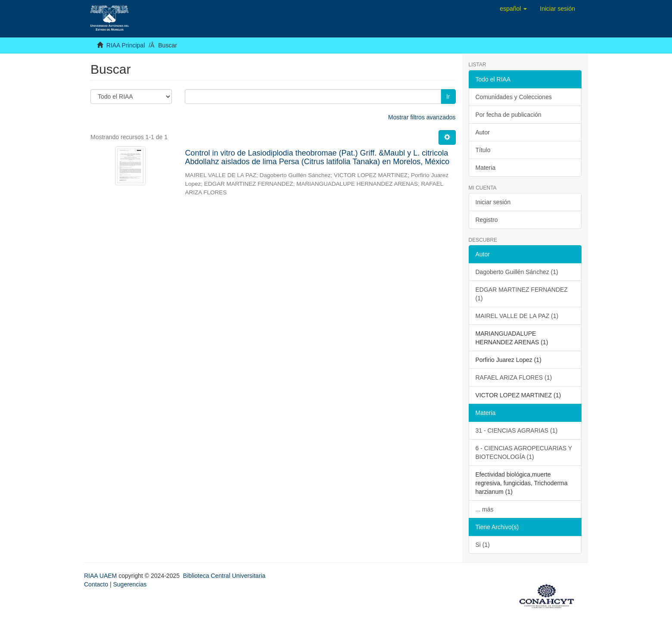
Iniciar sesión (493, 202)
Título (483, 150)
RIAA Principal (126, 45)
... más (485, 509)
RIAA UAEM (101, 576)
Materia (486, 168)
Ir (448, 97)
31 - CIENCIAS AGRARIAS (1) (517, 430)
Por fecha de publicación (509, 115)
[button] (513, 9)
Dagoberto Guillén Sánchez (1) (517, 272)
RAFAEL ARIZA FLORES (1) (514, 377)
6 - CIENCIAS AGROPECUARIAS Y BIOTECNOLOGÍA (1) (524, 452)
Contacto (96, 584)
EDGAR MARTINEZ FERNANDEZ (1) (522, 294)
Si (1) (483, 545)
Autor (483, 132)
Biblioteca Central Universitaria (224, 576)
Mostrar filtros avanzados (422, 117)
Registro (487, 220)
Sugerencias (130, 584)
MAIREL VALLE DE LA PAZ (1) (517, 316)
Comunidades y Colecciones (514, 97)
